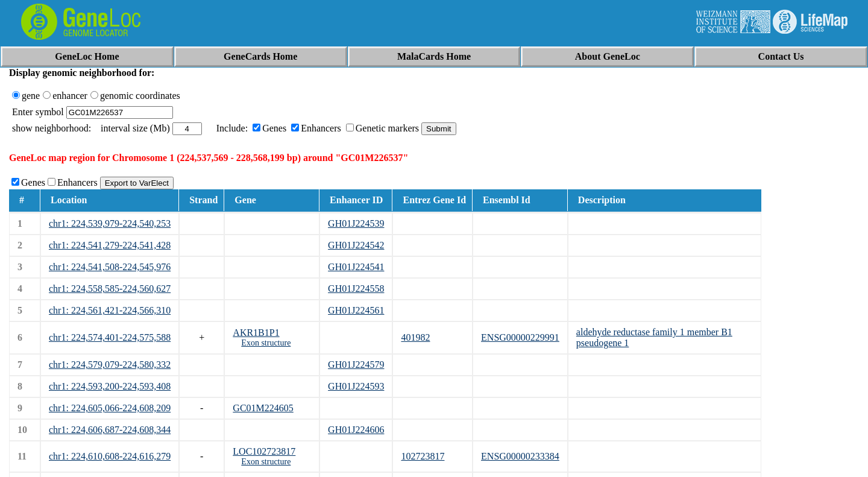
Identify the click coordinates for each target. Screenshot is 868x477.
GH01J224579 (356, 365)
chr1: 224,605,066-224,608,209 (110, 408)
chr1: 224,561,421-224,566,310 (110, 310)
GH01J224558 (356, 289)
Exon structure (266, 343)
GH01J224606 (356, 430)
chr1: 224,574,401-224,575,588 (110, 337)
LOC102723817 (264, 451)
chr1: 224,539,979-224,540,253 (110, 223)
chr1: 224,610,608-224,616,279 (110, 456)
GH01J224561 (356, 310)
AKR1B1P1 (256, 333)
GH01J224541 (356, 267)
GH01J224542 (356, 245)
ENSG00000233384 (520, 456)
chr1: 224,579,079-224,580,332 (110, 365)
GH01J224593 (356, 386)
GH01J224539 (356, 223)
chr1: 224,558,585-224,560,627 (110, 289)
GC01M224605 (263, 408)
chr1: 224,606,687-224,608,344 (110, 430)
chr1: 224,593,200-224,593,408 (110, 386)
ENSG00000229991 (520, 337)
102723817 (423, 456)
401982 (415, 337)
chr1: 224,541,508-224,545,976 (110, 267)
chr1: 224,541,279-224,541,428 (110, 245)
